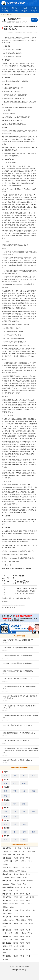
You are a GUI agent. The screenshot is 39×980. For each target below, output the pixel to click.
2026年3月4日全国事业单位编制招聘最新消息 (18, 671)
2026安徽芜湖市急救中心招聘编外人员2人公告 (18, 760)
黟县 (5, 913)
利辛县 (28, 956)
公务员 (34, 8)
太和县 (12, 920)
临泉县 (6, 920)
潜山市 (6, 904)
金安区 (16, 936)
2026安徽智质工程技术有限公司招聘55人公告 (18, 679)
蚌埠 (24, 848)
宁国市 (22, 943)
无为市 (18, 871)
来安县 (28, 930)
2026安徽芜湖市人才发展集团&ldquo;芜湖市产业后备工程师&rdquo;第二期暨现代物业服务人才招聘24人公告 (21, 750)
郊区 (21, 897)
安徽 (7, 15)
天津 (24, 776)
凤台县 (19, 884)
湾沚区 (6, 871)
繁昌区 (12, 871)
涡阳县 (22, 956)
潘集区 (23, 881)
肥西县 (24, 861)
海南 (24, 840)
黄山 (25, 851)
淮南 (29, 848)
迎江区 (16, 900)
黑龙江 (24, 804)
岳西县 (12, 907)
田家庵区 (16, 881)
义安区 (26, 897)
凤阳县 (18, 933)
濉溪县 (28, 894)
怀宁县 (18, 904)
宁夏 (15, 791)
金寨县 (18, 940)
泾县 (11, 946)
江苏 (15, 811)
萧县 (21, 923)
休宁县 (16, 913)
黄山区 (22, 910)
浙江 (24, 811)
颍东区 (22, 917)
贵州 (15, 832)
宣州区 (16, 943)
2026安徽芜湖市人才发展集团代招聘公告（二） (19, 741)
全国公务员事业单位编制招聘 (36, 3)
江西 (15, 817)
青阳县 (6, 953)
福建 (6, 817)
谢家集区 (30, 881)
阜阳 (29, 851)
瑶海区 (22, 858)
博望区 (17, 887)
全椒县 (6, 933)
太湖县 (24, 904)
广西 (15, 840)
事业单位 (5, 8)
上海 (15, 776)
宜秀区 (28, 900)
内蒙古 (24, 783)
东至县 (22, 949)
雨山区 (29, 887)
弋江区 (22, 868)
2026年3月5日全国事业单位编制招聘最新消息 (18, 663)
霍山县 (12, 940)
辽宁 (6, 804)
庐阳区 (28, 858)
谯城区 (16, 956)
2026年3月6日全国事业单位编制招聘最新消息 (18, 656)
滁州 (5, 855)
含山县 (12, 890)
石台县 (28, 949)
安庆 (20, 851)
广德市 (28, 943)
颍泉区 (28, 917)
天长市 (24, 933)
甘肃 (24, 791)
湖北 (15, 824)
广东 (6, 840)
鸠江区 (28, 868)
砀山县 (31, 923)
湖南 (24, 824)
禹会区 (22, 874)
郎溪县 (6, 946)
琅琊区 (16, 930)
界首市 (30, 920)
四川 (6, 832)
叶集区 (28, 936)
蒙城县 (6, 959)
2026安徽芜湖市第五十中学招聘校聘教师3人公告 (19, 733)
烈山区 (16, 894)
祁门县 (10, 913)
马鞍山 (6, 851)
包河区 (6, 861)
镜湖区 (16, 868)
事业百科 (34, 11)
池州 (19, 855)
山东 (6, 811)
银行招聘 (24, 11)
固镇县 (19, 877)
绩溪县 (22, 946)
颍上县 (24, 920)
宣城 (14, 855)
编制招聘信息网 (24, 967)
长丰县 (12, 861)
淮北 (11, 851)
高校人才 (15, 8)
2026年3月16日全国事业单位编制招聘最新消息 (18, 648)
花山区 (23, 887)
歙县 (33, 910)
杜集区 (22, 894)
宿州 (34, 851)
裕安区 (22, 936)
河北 (6, 783)
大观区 (22, 900)
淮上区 (28, 874)
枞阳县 (32, 897)
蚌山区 (16, 874)
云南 (24, 832)
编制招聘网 (13, 3)
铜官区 (16, 897)
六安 (9, 855)
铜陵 (15, 851)
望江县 (6, 907)
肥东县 (18, 861)
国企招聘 (5, 11)
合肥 (15, 848)
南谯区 (22, 930)
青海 (33, 791)
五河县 (25, 877)
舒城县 (24, 940)
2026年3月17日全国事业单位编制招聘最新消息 (18, 640)
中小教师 (24, 8)
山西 (15, 783)
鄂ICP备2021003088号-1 (19, 970)
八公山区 (6, 884)
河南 (6, 824)
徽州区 (28, 910)
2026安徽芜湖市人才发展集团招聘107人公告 (18, 725)
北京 (6, 776)
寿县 (24, 884)
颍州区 (16, 917)
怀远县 (13, 877)
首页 (2, 15)
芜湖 (11, 15)
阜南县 (18, 920)
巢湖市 (6, 864)
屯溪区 (16, 910)
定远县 (12, 933)
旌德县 (16, 946)
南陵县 (24, 871)
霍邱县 (6, 940)
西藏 (33, 832)
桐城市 (12, 904)
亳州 (23, 855)
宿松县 (30, 904)
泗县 (26, 923)
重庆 (33, 776)
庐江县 (30, 861)
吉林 (15, 804)
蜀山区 (16, 858)
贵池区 (16, 949)
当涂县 (6, 890)
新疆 (6, 796)
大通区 (13, 884)
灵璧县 (6, 927)
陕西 (6, 791)
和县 (17, 890)
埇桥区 (16, 923)
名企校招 (15, 11)
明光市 (30, 933)
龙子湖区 (6, 877)
